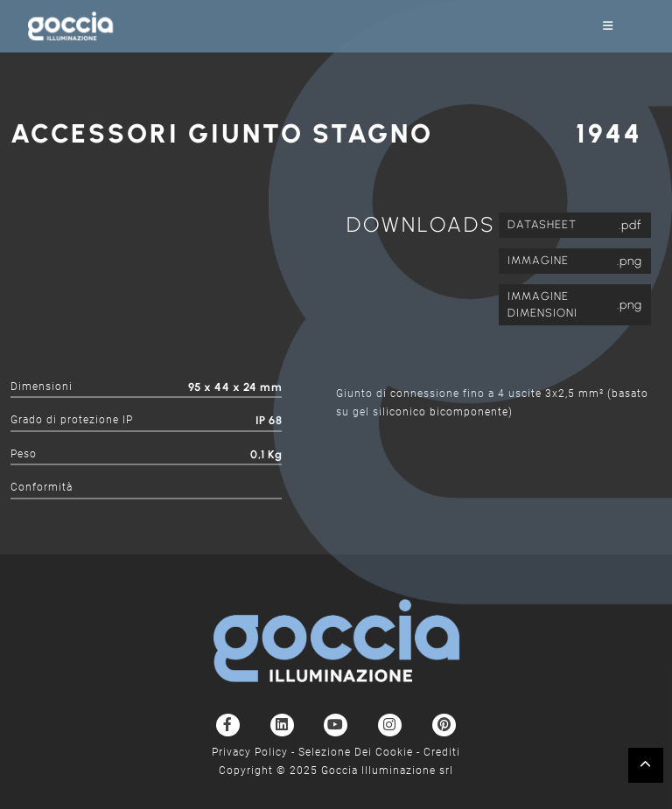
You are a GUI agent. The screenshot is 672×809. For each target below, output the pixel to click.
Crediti (442, 752)
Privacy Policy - (255, 752)
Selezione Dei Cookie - (361, 752)
